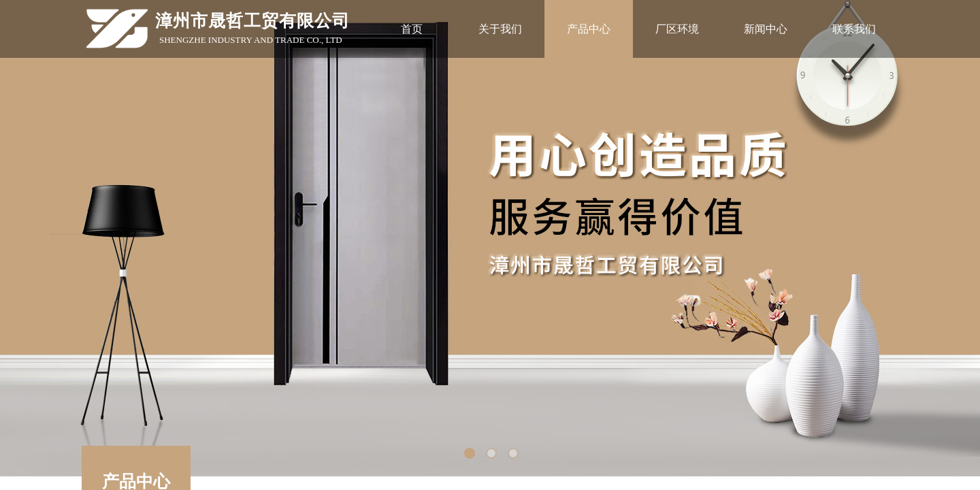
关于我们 (500, 29)
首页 (412, 29)
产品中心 (589, 29)
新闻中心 (766, 29)
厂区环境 (677, 29)
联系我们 (854, 29)
